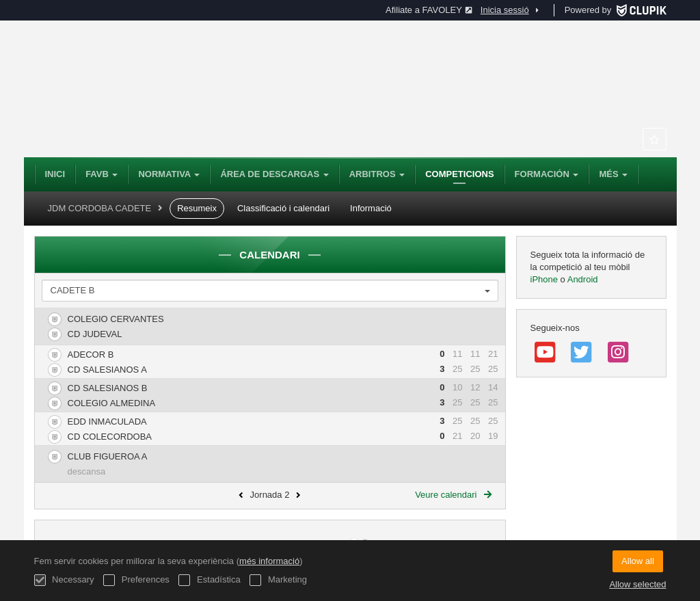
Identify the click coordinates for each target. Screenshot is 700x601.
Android (583, 279)
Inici (55, 174)
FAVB (102, 174)
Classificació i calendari (283, 208)
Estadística (209, 580)
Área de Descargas (274, 174)
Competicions (459, 174)
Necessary (64, 580)
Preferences (136, 580)
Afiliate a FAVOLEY (429, 10)
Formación (547, 174)
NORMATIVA (169, 174)
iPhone (546, 279)
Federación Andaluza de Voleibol (222, 89)
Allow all (638, 561)
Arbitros (377, 174)
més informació (269, 561)
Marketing (278, 580)
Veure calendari (453, 495)
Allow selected (637, 584)
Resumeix (197, 208)
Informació (371, 208)
